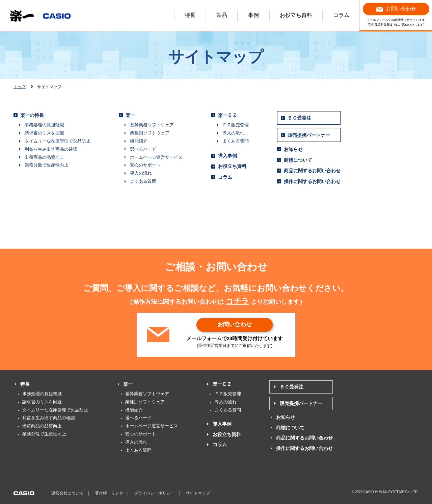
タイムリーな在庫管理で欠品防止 (58, 141)
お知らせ (293, 149)
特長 (190, 15)
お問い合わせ (235, 325)
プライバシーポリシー (154, 493)
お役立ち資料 (296, 15)
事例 (253, 15)
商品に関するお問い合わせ (312, 171)
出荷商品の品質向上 (44, 157)
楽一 (130, 115)
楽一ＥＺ (227, 115)
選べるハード (143, 149)
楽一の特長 (32, 115)
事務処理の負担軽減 (44, 125)
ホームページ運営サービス (156, 157)
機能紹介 (139, 141)
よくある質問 (143, 181)
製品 (222, 15)
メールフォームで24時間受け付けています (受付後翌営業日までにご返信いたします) (396, 15)
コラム (341, 15)
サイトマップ (198, 493)
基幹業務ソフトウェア (152, 125)
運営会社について (67, 493)
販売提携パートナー (309, 135)
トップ (20, 87)
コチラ (237, 301)
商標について (298, 160)
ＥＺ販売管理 (236, 125)
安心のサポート (145, 165)
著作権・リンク (109, 493)
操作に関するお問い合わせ (312, 181)
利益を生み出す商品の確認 (51, 149)
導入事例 (227, 156)
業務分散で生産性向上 (47, 165)
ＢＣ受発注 (299, 118)
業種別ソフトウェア (150, 133)
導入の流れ (141, 173)
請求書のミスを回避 (44, 133)
